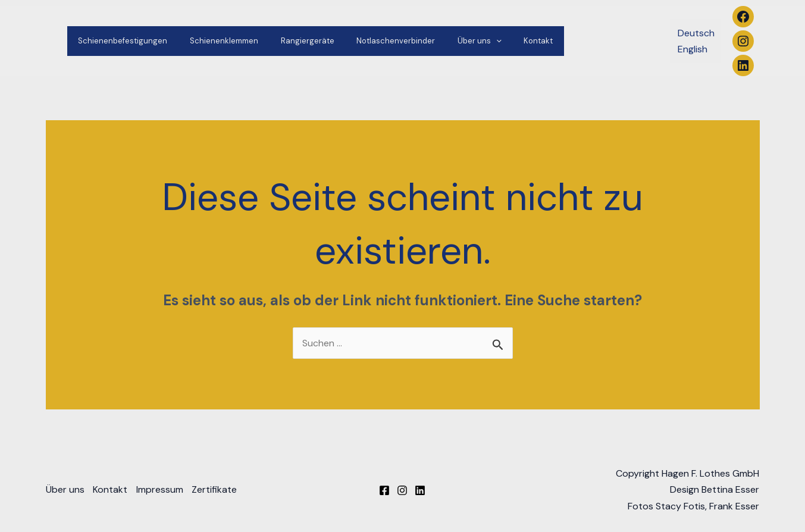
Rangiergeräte (290, 41)
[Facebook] (384, 491)
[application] (465, 41)
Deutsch (696, 33)
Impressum (162, 490)
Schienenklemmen (214, 41)
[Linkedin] (420, 491)
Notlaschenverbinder (372, 41)
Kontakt (500, 41)
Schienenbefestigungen (120, 41)
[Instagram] (402, 491)
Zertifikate (217, 490)
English (693, 49)
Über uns (449, 41)
